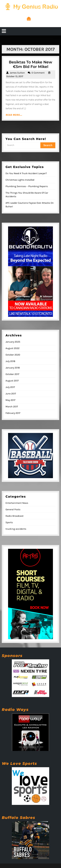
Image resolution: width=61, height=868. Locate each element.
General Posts (13, 509)
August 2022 (12, 348)
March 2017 (12, 407)
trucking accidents (16, 529)
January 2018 (13, 368)
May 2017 (10, 400)
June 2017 (11, 394)
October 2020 (13, 355)
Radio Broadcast (15, 516)
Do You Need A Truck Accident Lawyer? (26, 173)
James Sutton (17, 73)
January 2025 (13, 342)
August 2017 (12, 381)
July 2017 (10, 387)
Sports (9, 522)
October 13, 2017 (15, 76)
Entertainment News (17, 503)
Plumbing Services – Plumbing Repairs (27, 186)
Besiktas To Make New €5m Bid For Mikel (30, 64)
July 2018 (10, 361)
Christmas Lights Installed (20, 180)
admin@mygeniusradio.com (29, 23)
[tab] (4, 31)
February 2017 (13, 413)
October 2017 (12, 374)
